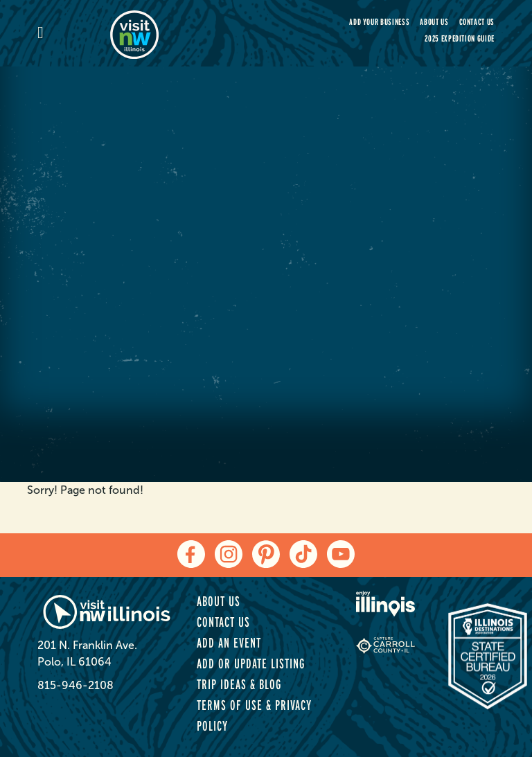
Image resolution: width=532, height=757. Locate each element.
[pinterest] (266, 554)
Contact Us (477, 22)
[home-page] (183, 33)
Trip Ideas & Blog (239, 684)
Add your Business (379, 22)
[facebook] (191, 554)
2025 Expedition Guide (460, 38)
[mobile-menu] (74, 34)
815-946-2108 (76, 685)
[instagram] (229, 554)
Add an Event (229, 643)
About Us (434, 22)
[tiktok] (303, 554)
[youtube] (341, 554)
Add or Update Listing (251, 664)
